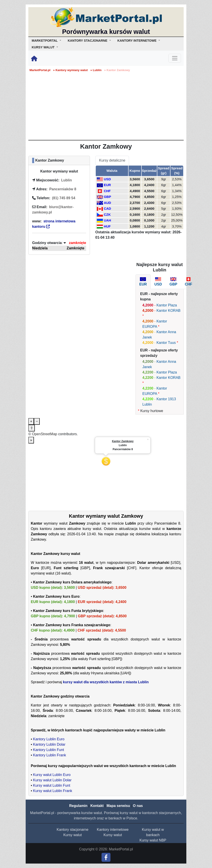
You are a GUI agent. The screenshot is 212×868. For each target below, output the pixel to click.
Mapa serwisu (118, 806)
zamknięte (78, 243)
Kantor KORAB (168, 311)
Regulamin (78, 806)
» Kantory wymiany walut (70, 70)
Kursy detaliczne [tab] (112, 160)
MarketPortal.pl (40, 70)
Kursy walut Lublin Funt (52, 785)
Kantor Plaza (167, 305)
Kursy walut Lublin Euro (52, 775)
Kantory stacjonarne (73, 830)
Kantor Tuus (166, 343)
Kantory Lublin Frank (50, 755)
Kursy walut (73, 835)
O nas (138, 806)
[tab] (143, 282)
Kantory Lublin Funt (49, 750)
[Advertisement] (106, 107)
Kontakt (97, 806)
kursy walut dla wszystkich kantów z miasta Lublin (106, 682)
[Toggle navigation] (175, 58)
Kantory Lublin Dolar (49, 744)
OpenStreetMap (45, 434)
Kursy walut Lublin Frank (53, 791)
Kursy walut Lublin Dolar (52, 780)
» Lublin (96, 70)
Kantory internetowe (113, 830)
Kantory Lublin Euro (49, 739)
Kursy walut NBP (153, 840)
